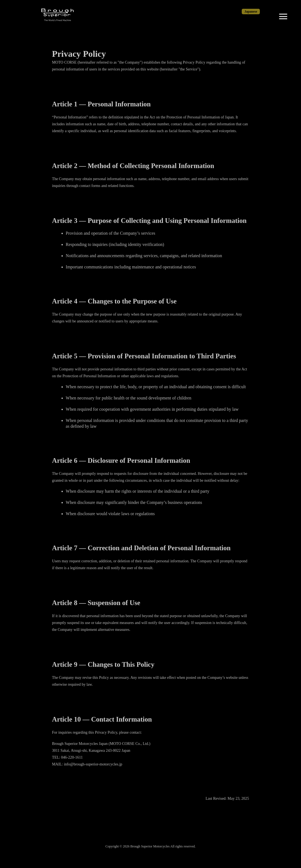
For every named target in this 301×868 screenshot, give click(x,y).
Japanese (251, 12)
